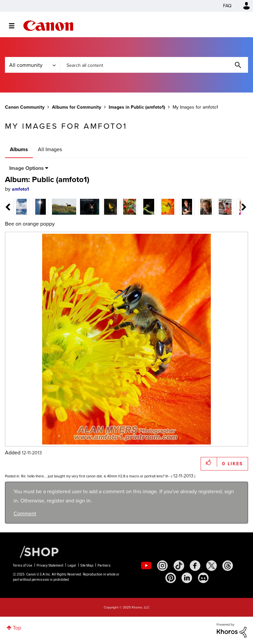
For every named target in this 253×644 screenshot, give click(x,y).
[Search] (154, 65)
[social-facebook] (195, 566)
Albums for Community (77, 107)
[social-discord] (203, 578)
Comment (25, 513)
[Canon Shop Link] (36, 551)
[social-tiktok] (179, 566)
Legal (72, 565)
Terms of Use (23, 565)
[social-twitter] (211, 566)
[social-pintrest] (171, 578)
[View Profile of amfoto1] (20, 189)
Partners (104, 565)
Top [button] (17, 628)
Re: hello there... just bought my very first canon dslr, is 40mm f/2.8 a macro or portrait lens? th (95, 476)
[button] (209, 462)
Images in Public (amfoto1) (137, 107)
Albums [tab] (19, 149)
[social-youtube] (146, 566)
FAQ (227, 6)
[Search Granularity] (32, 65)
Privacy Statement (50, 565)
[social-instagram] (162, 566)
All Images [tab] (50, 149)
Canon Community (48, 26)
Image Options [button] (27, 168)
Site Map (87, 565)
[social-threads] (228, 566)
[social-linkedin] (187, 578)
